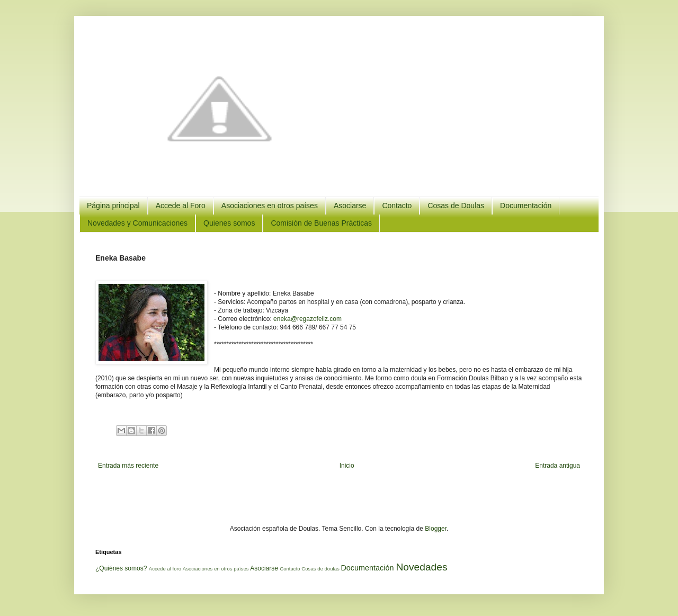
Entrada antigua (557, 466)
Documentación (526, 206)
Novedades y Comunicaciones (137, 223)
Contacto (397, 206)
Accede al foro (165, 569)
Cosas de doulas (320, 569)
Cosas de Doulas (456, 206)
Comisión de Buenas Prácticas (321, 223)
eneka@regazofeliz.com (307, 319)
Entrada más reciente (128, 466)
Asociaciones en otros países (270, 206)
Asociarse (350, 206)
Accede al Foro (181, 206)
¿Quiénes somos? (121, 568)
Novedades (421, 567)
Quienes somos (229, 223)
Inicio (347, 466)
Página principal (113, 206)
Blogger (436, 529)
